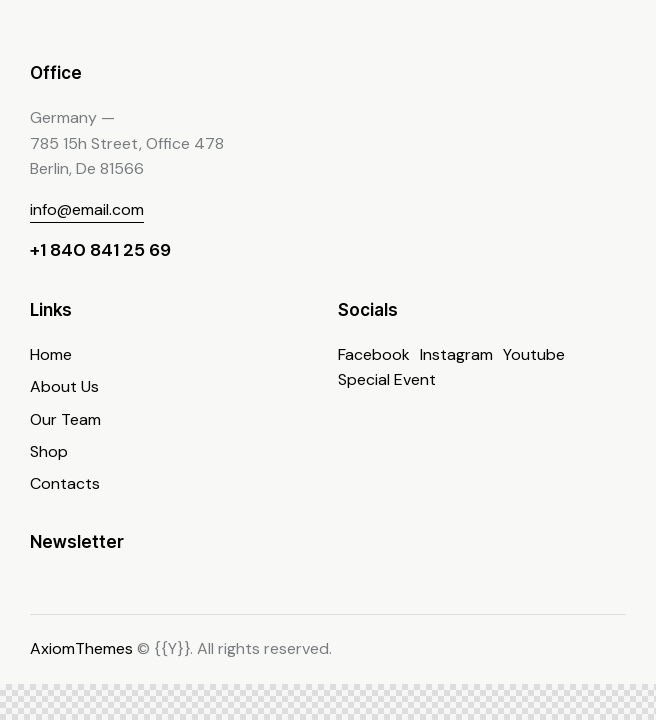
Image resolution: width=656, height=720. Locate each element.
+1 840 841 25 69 (100, 250)
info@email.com (87, 209)
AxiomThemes (81, 648)
